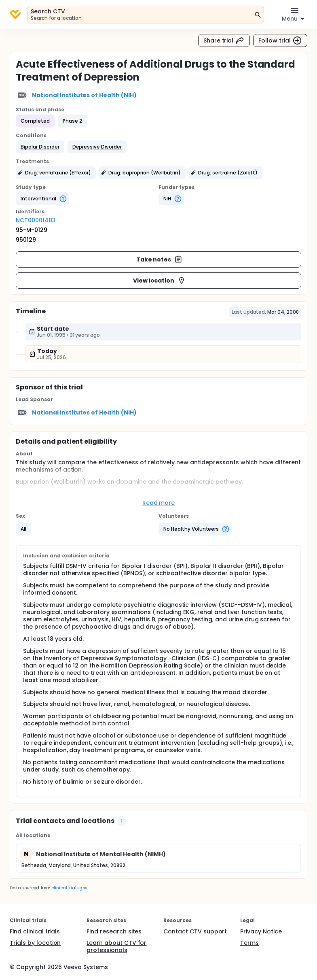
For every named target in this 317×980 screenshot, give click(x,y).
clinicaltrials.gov (69, 888)
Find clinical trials (35, 931)
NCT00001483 (36, 220)
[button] (40, 147)
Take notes (160, 259)
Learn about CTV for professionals (116, 946)
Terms (249, 943)
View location (160, 281)
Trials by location (35, 943)
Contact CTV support (195, 931)
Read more (159, 503)
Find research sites (114, 931)
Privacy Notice (261, 931)
